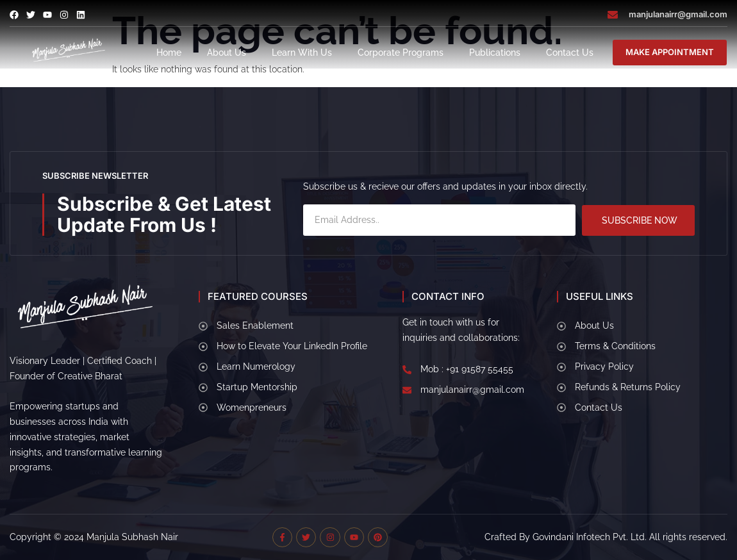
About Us (227, 53)
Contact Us (570, 53)
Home (169, 53)
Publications (495, 53)
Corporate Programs (401, 53)
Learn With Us (302, 53)
